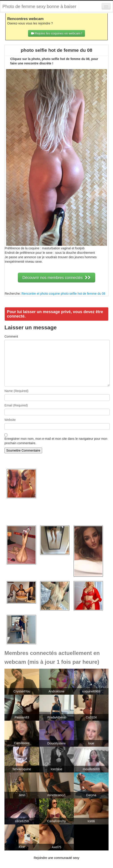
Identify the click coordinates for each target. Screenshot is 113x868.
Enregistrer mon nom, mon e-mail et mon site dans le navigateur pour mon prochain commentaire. (56, 441)
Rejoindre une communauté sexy (56, 858)
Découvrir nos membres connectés (56, 278)
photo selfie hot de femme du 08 (83, 294)
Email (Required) (16, 405)
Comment (11, 336)
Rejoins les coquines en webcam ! (57, 33)
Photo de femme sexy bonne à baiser (39, 6)
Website (10, 420)
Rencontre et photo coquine (41, 294)
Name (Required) (16, 391)
